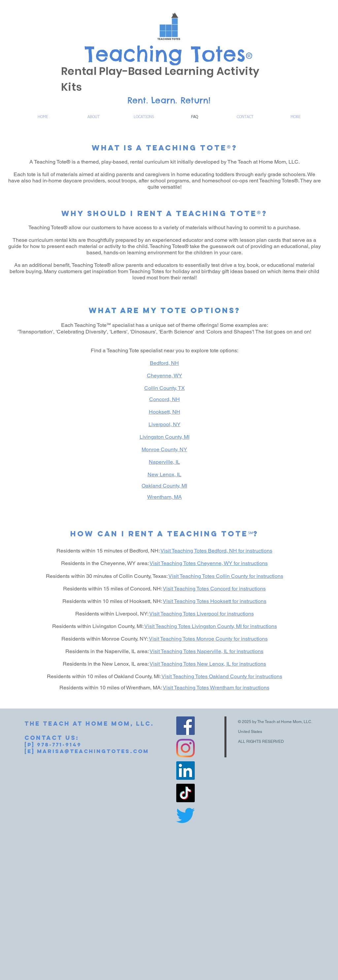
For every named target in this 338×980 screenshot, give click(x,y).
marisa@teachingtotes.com (93, 751)
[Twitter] (186, 815)
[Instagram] (186, 748)
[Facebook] (186, 726)
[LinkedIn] (186, 771)
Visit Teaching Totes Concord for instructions (214, 589)
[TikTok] (186, 793)
